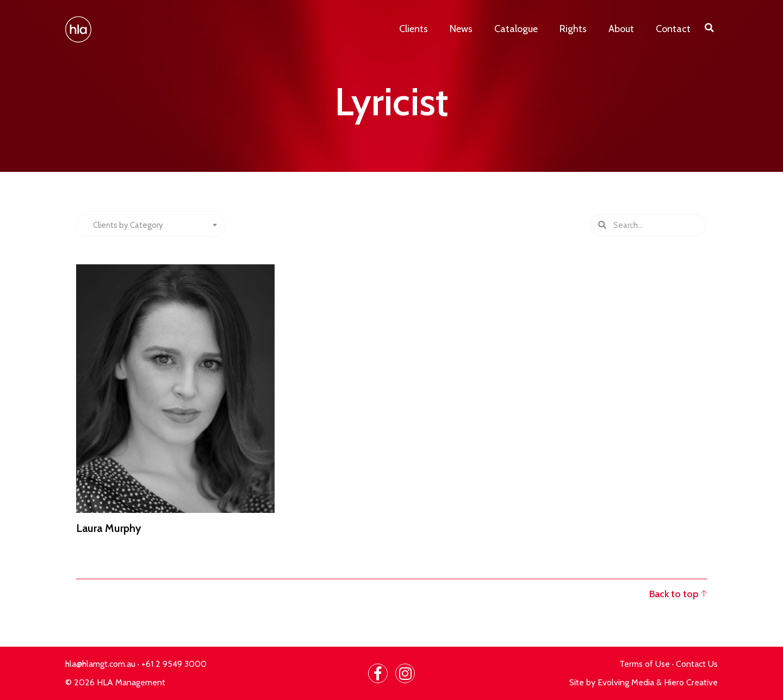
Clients (414, 29)
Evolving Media (626, 682)
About (621, 29)
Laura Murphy (109, 528)
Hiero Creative (691, 682)
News (461, 29)
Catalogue (516, 29)
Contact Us (697, 664)
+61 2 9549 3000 (174, 664)
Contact (673, 29)
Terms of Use (645, 664)
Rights (573, 29)
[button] (710, 28)
